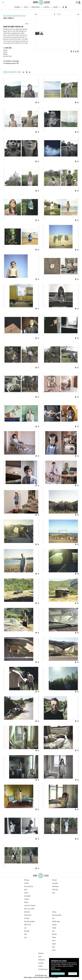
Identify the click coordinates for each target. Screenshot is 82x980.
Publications (36, 7)
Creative (27, 899)
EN (28, 24)
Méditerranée (56, 921)
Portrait (54, 880)
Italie (54, 947)
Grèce (54, 950)
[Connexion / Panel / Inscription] (79, 2)
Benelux (54, 934)
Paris (26, 934)
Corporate (55, 883)
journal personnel (7, 56)
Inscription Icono (43, 969)
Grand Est (27, 912)
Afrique (54, 912)
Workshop (55, 890)
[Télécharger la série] (27, 72)
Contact (56, 7)
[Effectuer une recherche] (77, 2)
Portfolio (5, 50)
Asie (53, 918)
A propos (46, 7)
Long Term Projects (30, 906)
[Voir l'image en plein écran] (78, 51)
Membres (17, 7)
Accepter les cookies (58, 974)
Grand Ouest (28, 915)
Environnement (29, 886)
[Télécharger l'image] (71, 51)
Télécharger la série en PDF (12, 63)
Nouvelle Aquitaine (30, 921)
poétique (5, 54)
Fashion (26, 902)
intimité (5, 52)
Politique (27, 880)
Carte (26, 7)
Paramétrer (73, 974)
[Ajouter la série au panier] (30, 72)
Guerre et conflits (29, 909)
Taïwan (54, 937)
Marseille (27, 931)
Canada (54, 928)
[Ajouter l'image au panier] (74, 51)
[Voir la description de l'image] (76, 51)
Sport (26, 890)
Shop (54, 893)
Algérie (54, 944)
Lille (25, 928)
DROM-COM (28, 925)
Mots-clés (8, 48)
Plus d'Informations (56, 969)
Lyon (26, 937)
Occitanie (27, 918)
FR (26, 24)
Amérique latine (57, 915)
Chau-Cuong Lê (8, 18)
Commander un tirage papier (12, 61)
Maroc (54, 941)
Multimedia (55, 886)
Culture (26, 893)
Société (26, 883)
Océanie (54, 925)
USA (53, 931)
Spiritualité (27, 896)
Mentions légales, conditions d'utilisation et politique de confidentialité (41, 977)
